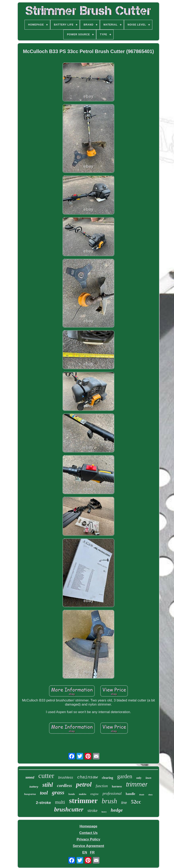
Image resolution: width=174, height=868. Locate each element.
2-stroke (43, 803)
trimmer (137, 784)
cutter (46, 776)
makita (83, 794)
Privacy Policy (88, 839)
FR (92, 852)
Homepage (89, 826)
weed (30, 777)
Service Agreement (88, 846)
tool (44, 793)
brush (109, 801)
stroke (92, 810)
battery (34, 787)
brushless (66, 777)
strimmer (83, 801)
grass (58, 792)
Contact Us (88, 833)
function (102, 786)
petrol (84, 784)
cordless (64, 785)
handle (130, 794)
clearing (108, 778)
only (139, 778)
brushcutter (69, 809)
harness (117, 786)
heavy (104, 812)
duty (150, 795)
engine (94, 794)
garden (125, 776)
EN (85, 852)
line (124, 803)
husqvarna (30, 794)
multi (60, 802)
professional (112, 793)
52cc (136, 802)
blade (142, 795)
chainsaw (88, 777)
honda (72, 794)
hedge (117, 810)
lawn (148, 778)
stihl (48, 785)
